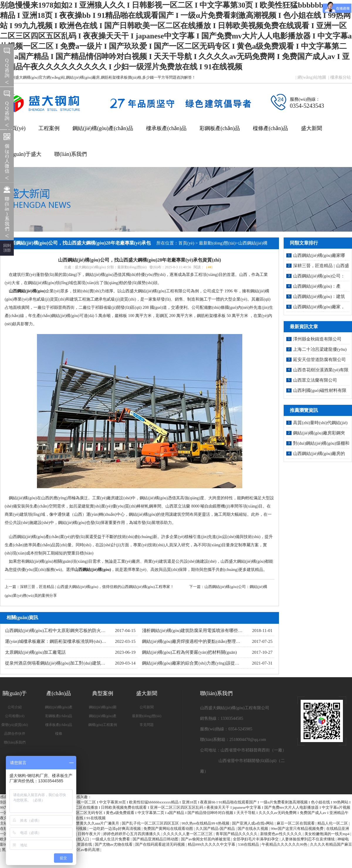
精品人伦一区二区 (333, 823)
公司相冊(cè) (15, 716)
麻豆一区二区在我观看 (296, 823)
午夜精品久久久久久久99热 (285, 844)
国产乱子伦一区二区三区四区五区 (151, 823)
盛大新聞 (312, 128)
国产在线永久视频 (253, 829)
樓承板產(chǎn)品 (166, 128)
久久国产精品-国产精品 (216, 829)
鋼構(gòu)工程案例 (103, 725)
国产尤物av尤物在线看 (114, 844)
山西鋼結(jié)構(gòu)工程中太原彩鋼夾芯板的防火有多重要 (62, 631)
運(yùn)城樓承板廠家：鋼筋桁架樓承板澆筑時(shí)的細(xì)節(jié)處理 (71, 641)
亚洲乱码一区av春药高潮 (79, 850)
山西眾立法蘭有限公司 (315, 380)
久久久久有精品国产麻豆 (331, 844)
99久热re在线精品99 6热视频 (206, 823)
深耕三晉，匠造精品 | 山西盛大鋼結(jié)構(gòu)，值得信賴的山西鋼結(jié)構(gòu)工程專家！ (97, 587)
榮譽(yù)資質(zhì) (15, 725)
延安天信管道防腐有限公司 (319, 360)
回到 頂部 (7, 248)
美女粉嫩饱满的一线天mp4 (327, 834)
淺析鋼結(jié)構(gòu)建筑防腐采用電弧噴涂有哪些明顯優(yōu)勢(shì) (208, 631)
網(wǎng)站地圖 (312, 77)
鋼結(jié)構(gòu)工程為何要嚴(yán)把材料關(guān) (189, 652)
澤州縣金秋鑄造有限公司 (317, 339)
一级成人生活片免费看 (111, 839)
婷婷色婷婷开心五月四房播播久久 (132, 834)
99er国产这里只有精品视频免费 (298, 829)
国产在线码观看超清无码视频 (160, 844)
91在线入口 (80, 839)
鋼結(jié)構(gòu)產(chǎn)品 (103, 128)
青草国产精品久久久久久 (237, 834)
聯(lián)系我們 (71, 154)
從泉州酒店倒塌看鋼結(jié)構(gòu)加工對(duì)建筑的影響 (60, 663)
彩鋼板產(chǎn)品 (220, 128)
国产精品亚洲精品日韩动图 (156, 839)
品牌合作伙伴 (15, 734)
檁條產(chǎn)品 (270, 128)
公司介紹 (15, 707)
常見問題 (147, 725)
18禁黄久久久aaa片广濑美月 (96, 823)
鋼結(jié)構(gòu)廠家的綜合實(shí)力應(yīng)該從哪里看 (195, 663)
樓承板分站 (341, 77)
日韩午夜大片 (90, 834)
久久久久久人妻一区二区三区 (188, 834)
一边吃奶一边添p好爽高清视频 (115, 829)
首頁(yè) (16, 128)
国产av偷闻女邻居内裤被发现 (206, 839)
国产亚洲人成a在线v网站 (253, 823)
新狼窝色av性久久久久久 (282, 834)
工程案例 (49, 128)
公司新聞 (147, 707)
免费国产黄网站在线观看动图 (169, 829)
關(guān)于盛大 (24, 154)
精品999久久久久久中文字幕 (212, 844)
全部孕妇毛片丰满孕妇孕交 (256, 839)
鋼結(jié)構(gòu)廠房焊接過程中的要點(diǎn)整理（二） (196, 641)
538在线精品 (249, 844)
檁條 (59, 734)
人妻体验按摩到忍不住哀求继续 (308, 839)
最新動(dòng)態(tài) (217, 243)
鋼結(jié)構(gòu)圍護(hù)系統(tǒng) (103, 708)
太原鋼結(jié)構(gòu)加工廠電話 (35, 652)
